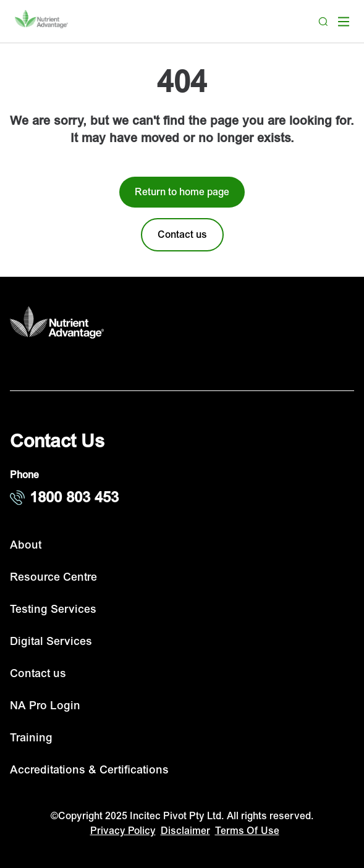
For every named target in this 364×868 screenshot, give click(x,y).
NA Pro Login (45, 706)
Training (31, 738)
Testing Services (53, 609)
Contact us (38, 674)
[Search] (323, 22)
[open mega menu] (344, 22)
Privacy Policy (123, 831)
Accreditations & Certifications (89, 770)
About (26, 545)
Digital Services (51, 642)
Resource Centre (53, 577)
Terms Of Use (247, 831)
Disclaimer (185, 831)
